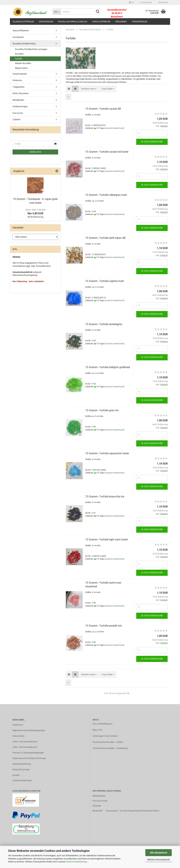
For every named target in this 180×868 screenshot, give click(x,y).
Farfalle (19, 59)
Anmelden (35, 152)
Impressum (18, 725)
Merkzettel (162, 2)
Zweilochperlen (101, 22)
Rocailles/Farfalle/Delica (73, 22)
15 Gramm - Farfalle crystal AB (103, 109)
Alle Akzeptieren (159, 853)
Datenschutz (18, 736)
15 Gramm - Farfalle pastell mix (104, 626)
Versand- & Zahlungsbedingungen (28, 753)
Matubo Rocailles (23, 63)
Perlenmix (121, 22)
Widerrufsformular (21, 770)
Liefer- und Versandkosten (25, 742)
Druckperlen (46, 22)
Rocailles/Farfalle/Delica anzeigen (31, 49)
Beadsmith (98, 811)
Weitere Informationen (159, 860)
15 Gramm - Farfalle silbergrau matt (106, 195)
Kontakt (16, 775)
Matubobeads (99, 796)
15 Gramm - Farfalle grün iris (102, 410)
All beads (97, 806)
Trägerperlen (139, 22)
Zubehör (16, 119)
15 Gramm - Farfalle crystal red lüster (107, 152)
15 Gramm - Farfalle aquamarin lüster (107, 453)
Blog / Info (97, 730)
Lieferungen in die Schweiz (105, 736)
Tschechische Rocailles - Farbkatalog (110, 748)
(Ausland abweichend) (114, 128)
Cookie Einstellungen (22, 780)
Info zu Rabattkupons (102, 724)
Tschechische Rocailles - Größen (108, 742)
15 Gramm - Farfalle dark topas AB (105, 238)
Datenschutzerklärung (76, 862)
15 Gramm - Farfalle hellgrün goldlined (108, 367)
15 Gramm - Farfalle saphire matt (105, 281)
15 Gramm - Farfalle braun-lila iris (105, 497)
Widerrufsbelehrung (22, 764)
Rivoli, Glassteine (21, 93)
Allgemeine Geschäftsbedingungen (29, 730)
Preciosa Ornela (100, 801)
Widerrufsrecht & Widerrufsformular (29, 758)
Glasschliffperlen (23, 22)
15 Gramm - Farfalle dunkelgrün (104, 324)
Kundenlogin (145, 2)
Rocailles (19, 54)
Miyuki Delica (21, 68)
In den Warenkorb (152, 142)
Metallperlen (18, 100)
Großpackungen (20, 106)
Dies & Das (18, 113)
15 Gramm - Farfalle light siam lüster (107, 540)
